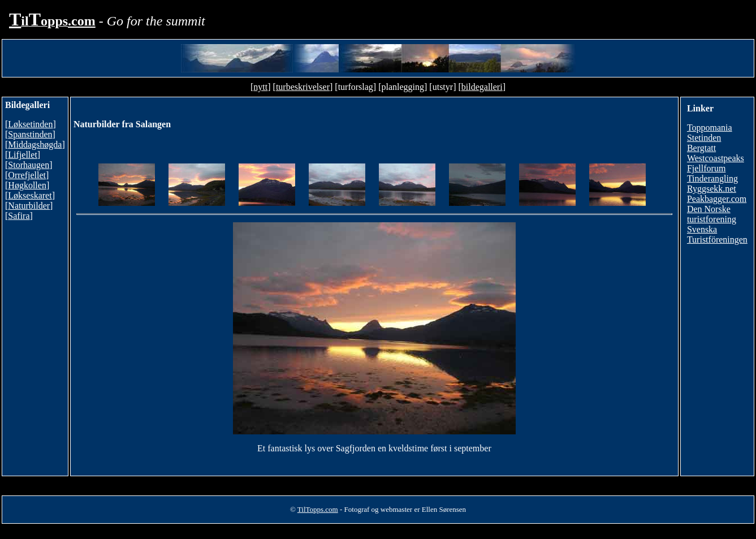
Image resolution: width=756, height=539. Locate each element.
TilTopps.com (318, 509)
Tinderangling (712, 178)
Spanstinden (30, 134)
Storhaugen (29, 165)
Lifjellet (23, 155)
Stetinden (704, 138)
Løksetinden (30, 124)
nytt (260, 87)
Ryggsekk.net (712, 189)
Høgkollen (27, 185)
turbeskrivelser (303, 87)
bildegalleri (482, 87)
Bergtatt (701, 148)
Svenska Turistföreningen (717, 234)
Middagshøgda (35, 145)
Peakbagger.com (717, 199)
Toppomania (710, 128)
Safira (19, 216)
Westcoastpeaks (716, 158)
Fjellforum (706, 168)
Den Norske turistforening (712, 214)
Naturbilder (29, 206)
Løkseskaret (30, 195)
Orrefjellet (27, 175)
